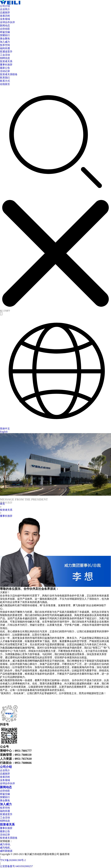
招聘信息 (5, 821)
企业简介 (5, 770)
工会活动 (5, 818)
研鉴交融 (5, 794)
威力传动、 (6, 844)
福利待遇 (5, 811)
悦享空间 (5, 808)
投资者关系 (6, 510)
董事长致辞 (6, 516)
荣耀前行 (5, 797)
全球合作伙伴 (7, 783)
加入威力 (6, 804)
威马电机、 (6, 848)
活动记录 (5, 835)
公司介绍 (6, 767)
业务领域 (5, 780)
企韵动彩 (5, 791)
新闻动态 (6, 787)
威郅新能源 (6, 851)
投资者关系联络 (9, 838)
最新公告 (5, 831)
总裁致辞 (5, 774)
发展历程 (5, 777)
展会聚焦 (5, 800)
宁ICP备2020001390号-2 (13, 860)
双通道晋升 (6, 814)
